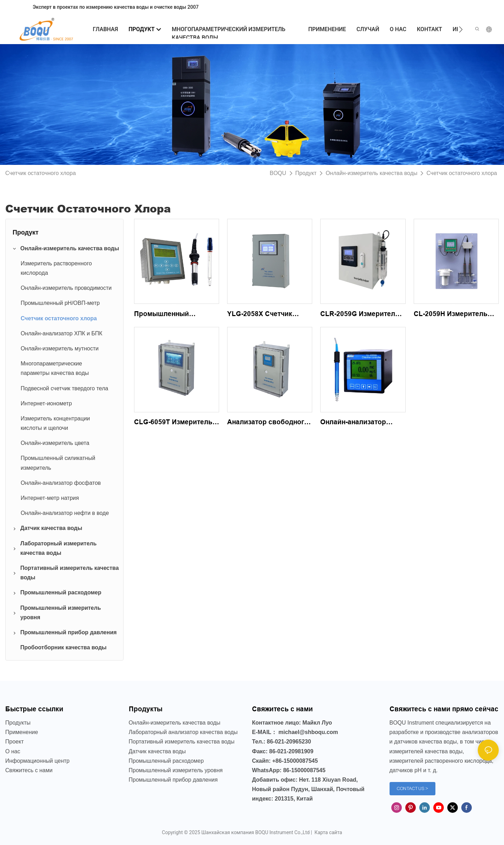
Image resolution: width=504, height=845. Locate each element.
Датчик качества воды (157, 751)
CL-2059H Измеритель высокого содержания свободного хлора (451, 315)
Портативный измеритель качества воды (182, 742)
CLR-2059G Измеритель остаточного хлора (360, 315)
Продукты (18, 723)
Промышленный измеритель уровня (176, 770)
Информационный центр (37, 761)
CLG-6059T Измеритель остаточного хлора (173, 423)
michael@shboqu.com (308, 732)
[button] (461, 29)
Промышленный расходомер (166, 761)
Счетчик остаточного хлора (462, 173)
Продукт (306, 173)
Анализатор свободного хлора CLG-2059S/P (268, 423)
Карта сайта (328, 832)
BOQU (278, 173)
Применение (22, 732)
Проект (15, 742)
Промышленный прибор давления (173, 780)
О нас (13, 751)
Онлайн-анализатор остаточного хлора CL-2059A (358, 423)
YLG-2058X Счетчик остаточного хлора (260, 315)
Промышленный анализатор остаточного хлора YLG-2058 (175, 315)
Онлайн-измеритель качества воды (371, 173)
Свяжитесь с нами (29, 770)
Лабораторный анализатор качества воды (183, 732)
